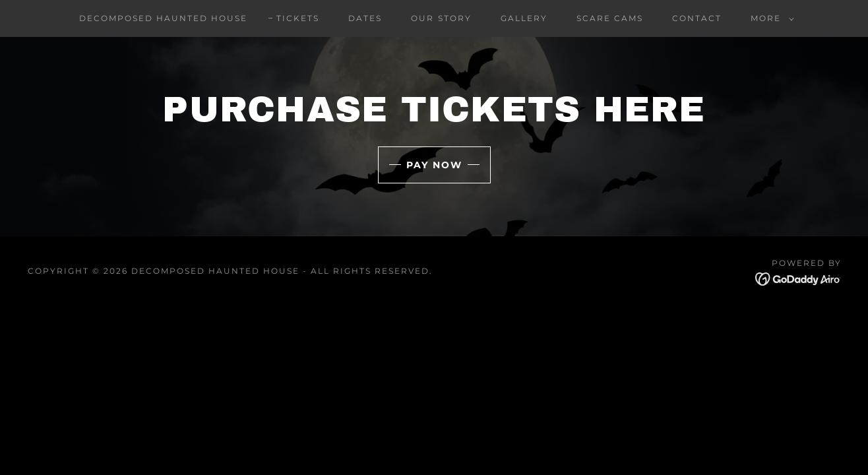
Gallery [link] (524, 18)
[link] (798, 278)
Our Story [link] (441, 18)
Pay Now (434, 165)
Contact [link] (697, 18)
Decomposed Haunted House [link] (163, 18)
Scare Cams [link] (610, 18)
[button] (770, 18)
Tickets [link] (298, 18)
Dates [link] (365, 18)
